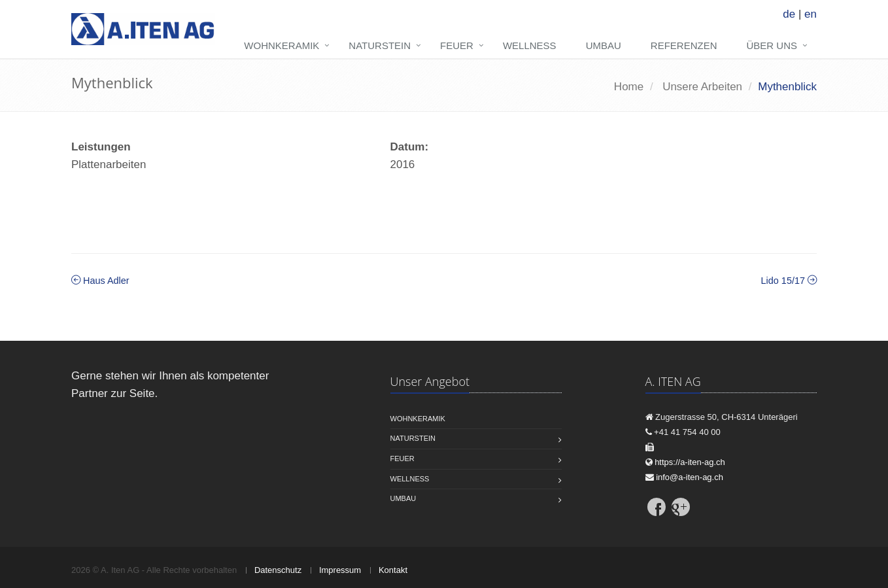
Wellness (530, 45)
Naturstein (380, 45)
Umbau (604, 45)
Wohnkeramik (282, 45)
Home (629, 87)
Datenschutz (278, 570)
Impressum (340, 570)
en (811, 14)
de (789, 14)
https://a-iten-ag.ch (690, 462)
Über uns (772, 45)
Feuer (457, 45)
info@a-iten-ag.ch (690, 477)
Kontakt (393, 570)
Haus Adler (100, 281)
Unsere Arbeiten (702, 87)
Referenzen (684, 45)
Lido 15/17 (789, 281)
